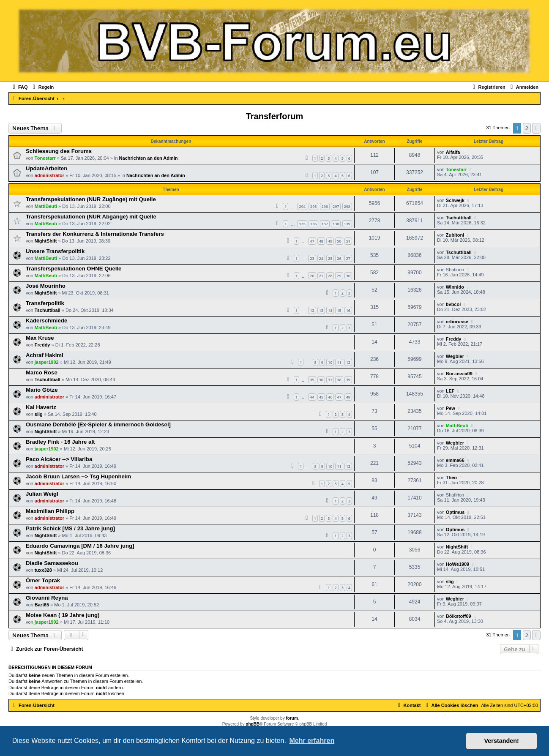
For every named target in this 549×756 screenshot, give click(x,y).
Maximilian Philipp (50, 511)
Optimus (455, 512)
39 (348, 380)
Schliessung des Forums (59, 151)
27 (348, 258)
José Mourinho (46, 286)
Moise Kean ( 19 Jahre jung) (63, 615)
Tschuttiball (459, 218)
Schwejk (455, 200)
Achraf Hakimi (45, 355)
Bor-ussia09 (459, 374)
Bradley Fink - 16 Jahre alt (60, 442)
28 (330, 276)
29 (339, 276)
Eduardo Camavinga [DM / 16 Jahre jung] (80, 546)
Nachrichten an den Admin (149, 158)
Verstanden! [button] (502, 741)
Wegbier (455, 356)
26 (339, 258)
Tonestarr (45, 158)
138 (336, 224)
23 (312, 258)
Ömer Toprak (43, 580)
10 (330, 362)
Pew (451, 408)
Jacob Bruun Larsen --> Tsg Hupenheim (78, 476)
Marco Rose (42, 373)
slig (39, 414)
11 (339, 362)
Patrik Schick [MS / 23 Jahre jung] (70, 528)
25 (330, 258)
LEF (450, 391)
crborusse (457, 322)
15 (339, 310)
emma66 (455, 460)
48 (321, 241)
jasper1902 (47, 362)
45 (321, 397)
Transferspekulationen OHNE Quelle (74, 269)
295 (313, 206)
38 (339, 380)
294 (302, 206)
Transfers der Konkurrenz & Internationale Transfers (95, 234)
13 (321, 310)
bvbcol (453, 304)
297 (336, 206)
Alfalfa (453, 152)
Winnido (455, 287)
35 (312, 380)
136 (313, 224)
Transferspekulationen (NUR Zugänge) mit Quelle (91, 199)
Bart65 (42, 605)
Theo (451, 478)
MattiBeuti (46, 206)
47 (312, 241)
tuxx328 (43, 570)
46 (330, 397)
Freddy (42, 345)
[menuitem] (19, 87)
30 (348, 276)
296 (325, 206)
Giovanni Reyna (47, 598)
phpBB (253, 724)
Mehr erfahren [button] (312, 741)
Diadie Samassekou (52, 563)
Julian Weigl (42, 494)
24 (321, 258)
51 (348, 241)
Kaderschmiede (46, 321)
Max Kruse (40, 338)
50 (339, 241)
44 (312, 397)
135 (302, 224)
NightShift (46, 241)
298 (347, 206)
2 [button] (527, 128)
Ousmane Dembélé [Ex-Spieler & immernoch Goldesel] (98, 424)
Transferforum (275, 116)
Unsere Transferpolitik (55, 251)
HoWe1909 (457, 564)
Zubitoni (455, 235)
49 (330, 241)
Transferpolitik (45, 303)
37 (330, 380)
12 (312, 310)
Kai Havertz (41, 407)
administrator (49, 175)
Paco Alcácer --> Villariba (59, 459)
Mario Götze (42, 390)
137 (325, 224)
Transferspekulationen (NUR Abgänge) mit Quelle (91, 217)
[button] (536, 128)
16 (348, 310)
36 (321, 380)
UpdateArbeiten (46, 168)
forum (292, 718)
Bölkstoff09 (459, 616)
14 (330, 310)
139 (347, 224)
